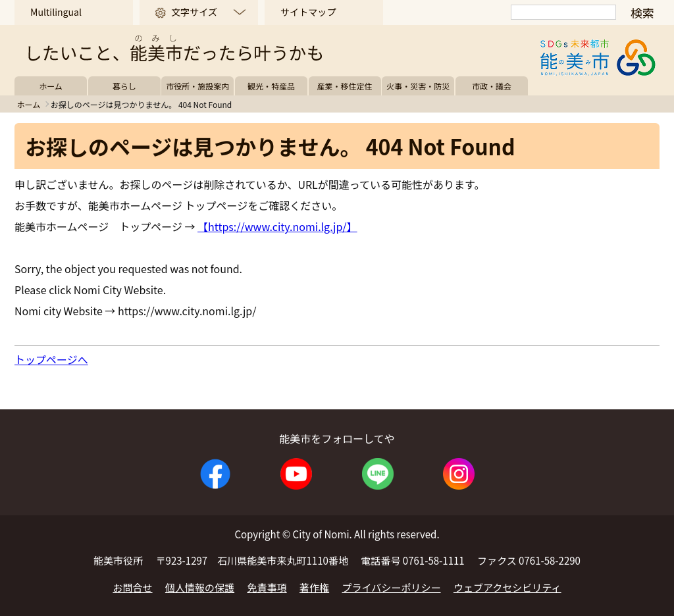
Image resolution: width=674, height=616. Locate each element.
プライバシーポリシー (392, 587)
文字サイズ (194, 12)
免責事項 (267, 587)
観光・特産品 (271, 86)
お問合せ (132, 587)
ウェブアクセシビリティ (507, 587)
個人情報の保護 (200, 587)
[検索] (563, 12)
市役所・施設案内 (197, 86)
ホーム (51, 86)
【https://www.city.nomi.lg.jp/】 (277, 226)
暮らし (124, 86)
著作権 (314, 587)
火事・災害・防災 (418, 86)
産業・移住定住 (345, 86)
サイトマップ (308, 12)
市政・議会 (492, 86)
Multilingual (56, 12)
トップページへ (51, 359)
